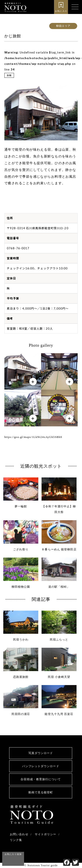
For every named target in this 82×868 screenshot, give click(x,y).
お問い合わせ (19, 834)
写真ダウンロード (41, 753)
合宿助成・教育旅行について (41, 779)
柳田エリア (63, 26)
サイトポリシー (46, 834)
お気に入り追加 (13, 854)
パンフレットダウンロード (41, 766)
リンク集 (16, 840)
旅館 (9, 75)
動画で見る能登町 (41, 792)
